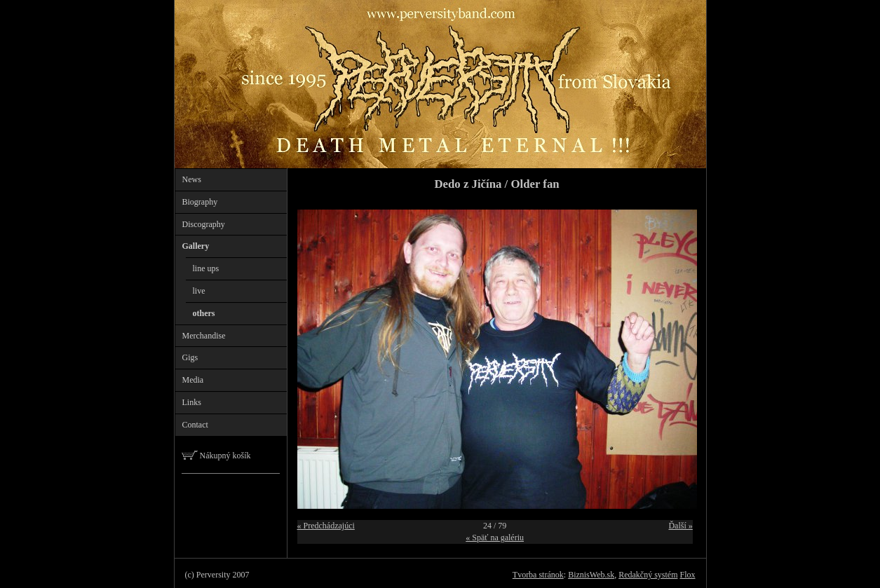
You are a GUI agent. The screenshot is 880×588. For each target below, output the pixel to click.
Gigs (190, 357)
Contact (195, 425)
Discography (204, 224)
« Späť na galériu (495, 538)
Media (193, 380)
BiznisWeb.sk (591, 575)
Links (192, 402)
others (204, 313)
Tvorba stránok (538, 575)
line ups (206, 268)
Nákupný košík (216, 456)
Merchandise (204, 336)
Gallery (196, 246)
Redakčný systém (648, 575)
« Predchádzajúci (326, 526)
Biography (200, 202)
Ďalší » (680, 526)
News (192, 179)
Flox (687, 575)
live (199, 291)
